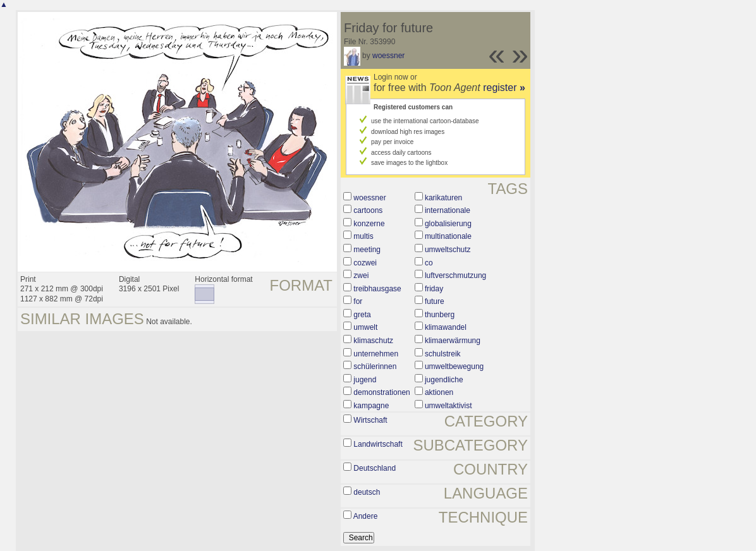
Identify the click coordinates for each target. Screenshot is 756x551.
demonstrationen (381, 392)
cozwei (365, 263)
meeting (367, 250)
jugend (365, 380)
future (435, 301)
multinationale (448, 236)
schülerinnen (375, 366)
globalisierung (448, 224)
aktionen (439, 392)
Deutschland (375, 468)
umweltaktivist (448, 406)
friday (434, 289)
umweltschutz (448, 250)
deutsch (367, 492)
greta (362, 315)
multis (363, 236)
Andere (366, 516)
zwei (361, 275)
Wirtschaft (370, 420)
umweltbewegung (454, 366)
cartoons (368, 210)
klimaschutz (373, 341)
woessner (388, 56)
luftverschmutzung (455, 275)
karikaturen (443, 198)
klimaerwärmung (453, 341)
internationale (448, 210)
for (358, 301)
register (504, 88)
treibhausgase (377, 289)
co (429, 263)
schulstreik (443, 354)
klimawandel (446, 327)
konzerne (369, 224)
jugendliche (444, 380)
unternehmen (376, 354)
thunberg (440, 315)
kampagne (371, 406)
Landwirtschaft (378, 444)
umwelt (365, 327)
